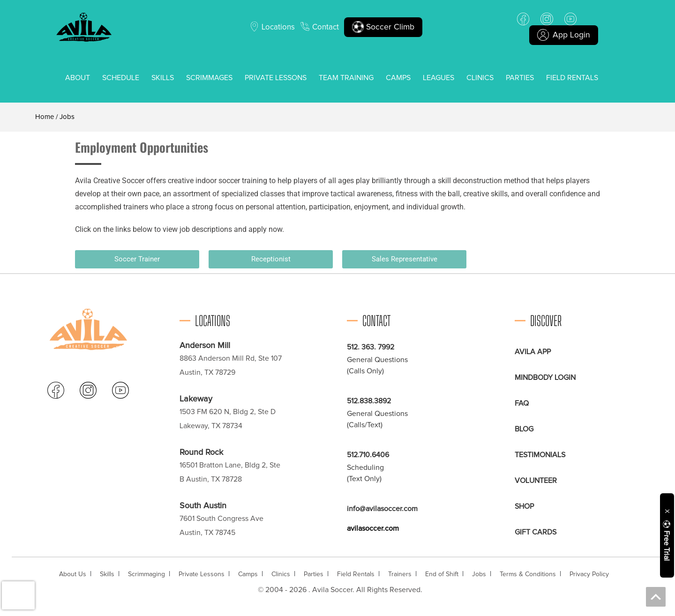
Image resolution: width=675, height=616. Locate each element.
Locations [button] (277, 27)
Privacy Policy (589, 574)
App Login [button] (564, 35)
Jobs (479, 574)
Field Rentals (572, 78)
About (78, 78)
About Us (73, 574)
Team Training (346, 78)
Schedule (121, 78)
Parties (520, 78)
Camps (398, 78)
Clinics (480, 78)
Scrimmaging (146, 574)
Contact (326, 27)
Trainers (400, 574)
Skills (163, 78)
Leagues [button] (439, 78)
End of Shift (442, 574)
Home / (46, 117)
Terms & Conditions (528, 574)
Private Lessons (276, 78)
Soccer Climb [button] (385, 27)
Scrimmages (209, 78)
